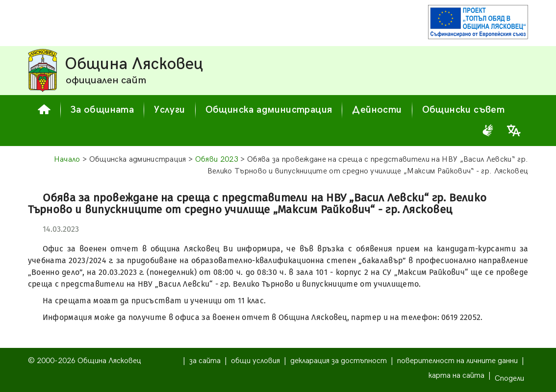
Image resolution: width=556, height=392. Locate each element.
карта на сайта (456, 376)
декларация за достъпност (339, 361)
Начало (67, 159)
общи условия (255, 361)
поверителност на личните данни (457, 361)
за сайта (205, 361)
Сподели (509, 379)
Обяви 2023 (217, 159)
